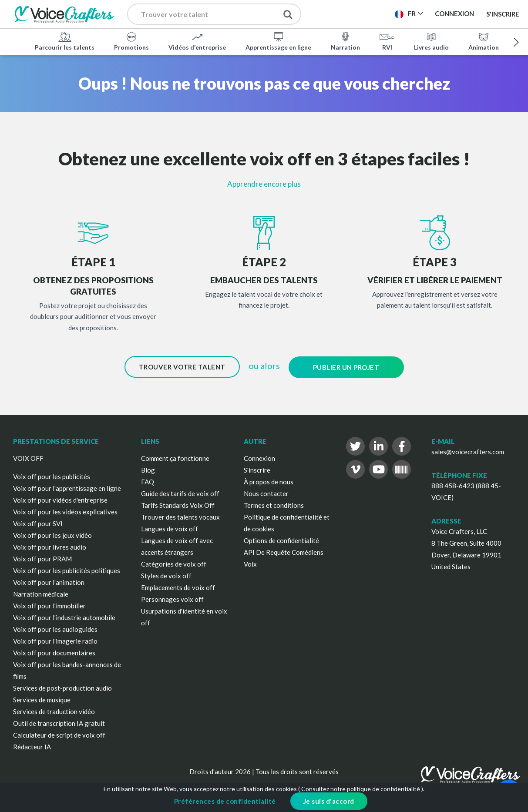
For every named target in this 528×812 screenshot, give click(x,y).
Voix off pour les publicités (52, 476)
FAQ (148, 481)
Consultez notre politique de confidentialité (361, 789)
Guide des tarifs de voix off (180, 493)
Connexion (259, 458)
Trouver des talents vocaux (180, 517)
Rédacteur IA (32, 746)
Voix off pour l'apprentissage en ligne (67, 488)
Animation (484, 41)
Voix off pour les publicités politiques (67, 570)
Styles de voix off (166, 575)
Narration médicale (41, 594)
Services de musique (42, 699)
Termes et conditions (274, 505)
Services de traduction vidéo (54, 711)
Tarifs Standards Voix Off (178, 505)
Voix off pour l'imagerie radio (55, 641)
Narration (345, 41)
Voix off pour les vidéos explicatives (65, 511)
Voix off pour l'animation (49, 582)
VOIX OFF (28, 458)
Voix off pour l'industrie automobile (64, 617)
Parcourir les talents (65, 41)
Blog (148, 470)
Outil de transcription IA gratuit (59, 723)
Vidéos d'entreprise (197, 41)
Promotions (131, 41)
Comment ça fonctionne (175, 458)
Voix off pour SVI (38, 523)
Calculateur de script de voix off (59, 735)
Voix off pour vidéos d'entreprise (60, 500)
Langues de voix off (170, 528)
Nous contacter (266, 493)
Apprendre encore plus (264, 184)
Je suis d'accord (329, 801)
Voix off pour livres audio (50, 547)
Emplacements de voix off (178, 587)
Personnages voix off (172, 599)
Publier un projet (346, 367)
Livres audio (431, 41)
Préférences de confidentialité (225, 801)
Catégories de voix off (174, 564)
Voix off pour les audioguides (55, 629)
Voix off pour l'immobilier (49, 605)
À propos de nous (269, 481)
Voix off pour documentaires (54, 652)
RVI (387, 41)
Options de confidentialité (281, 540)
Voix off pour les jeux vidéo (52, 535)
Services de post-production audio (62, 688)
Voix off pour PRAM (42, 558)
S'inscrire (503, 14)
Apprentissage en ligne (278, 41)
